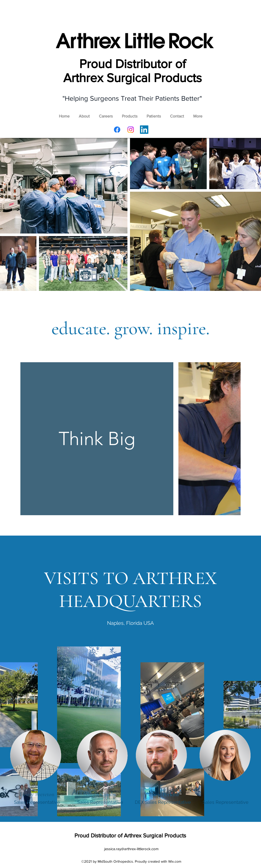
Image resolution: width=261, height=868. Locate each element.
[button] (130, 114)
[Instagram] (131, 130)
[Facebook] (117, 130)
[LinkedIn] (144, 130)
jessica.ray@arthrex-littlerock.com (131, 849)
